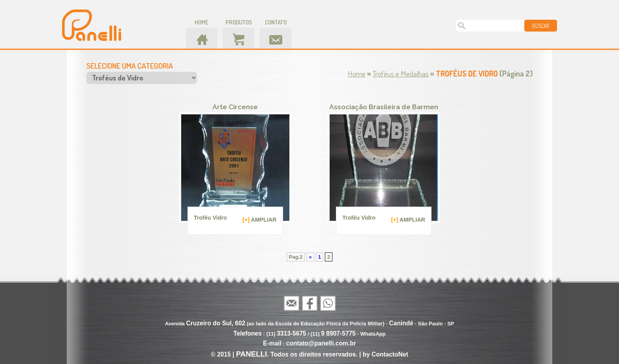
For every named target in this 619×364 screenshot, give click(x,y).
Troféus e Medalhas (401, 74)
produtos (239, 22)
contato (276, 22)
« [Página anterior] (310, 257)
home (202, 22)
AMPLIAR (259, 219)
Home (357, 74)
